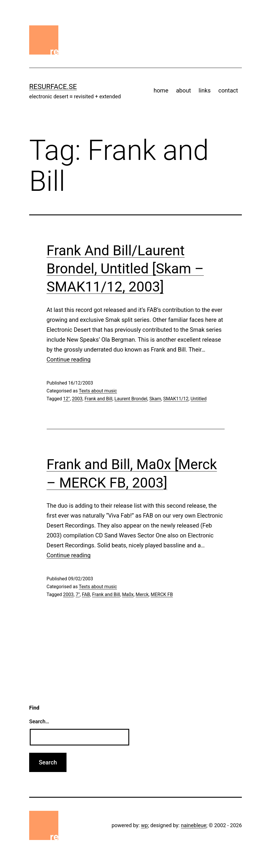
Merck (142, 594)
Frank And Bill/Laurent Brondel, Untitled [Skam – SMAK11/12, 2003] (125, 269)
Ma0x (128, 594)
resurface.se (53, 87)
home (161, 90)
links (205, 90)
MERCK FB (162, 594)
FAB (86, 594)
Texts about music (98, 391)
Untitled (199, 399)
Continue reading (69, 359)
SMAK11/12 (176, 399)
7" (78, 594)
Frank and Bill (99, 399)
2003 (77, 399)
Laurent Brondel (131, 399)
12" (66, 399)
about (183, 90)
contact (228, 90)
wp (144, 825)
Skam (155, 399)
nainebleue (194, 825)
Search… (39, 721)
